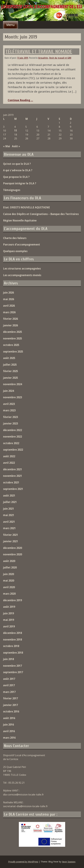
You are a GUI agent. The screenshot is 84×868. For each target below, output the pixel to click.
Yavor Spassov (69, 862)
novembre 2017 (13, 666)
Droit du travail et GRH (60, 58)
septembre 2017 (13, 672)
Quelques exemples (15, 251)
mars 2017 (9, 692)
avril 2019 (9, 627)
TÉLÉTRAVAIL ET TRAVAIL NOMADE (39, 52)
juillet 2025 (10, 365)
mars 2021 (9, 528)
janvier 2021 (10, 541)
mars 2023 (9, 410)
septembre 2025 (13, 352)
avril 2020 (9, 587)
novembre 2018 (13, 640)
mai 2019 (9, 620)
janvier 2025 (10, 378)
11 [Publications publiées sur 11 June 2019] (16, 131)
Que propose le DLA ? (16, 177)
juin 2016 (8, 725)
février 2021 (10, 535)
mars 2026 (9, 312)
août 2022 (9, 456)
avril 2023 (9, 404)
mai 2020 (9, 581)
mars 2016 (9, 738)
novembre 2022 (13, 437)
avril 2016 (9, 731)
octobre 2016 (11, 712)
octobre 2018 (11, 646)
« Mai (7, 146)
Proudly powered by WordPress (23, 862)
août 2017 (9, 679)
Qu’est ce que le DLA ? (17, 164)
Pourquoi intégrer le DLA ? (20, 183)
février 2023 (10, 417)
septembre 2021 (13, 489)
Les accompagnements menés (22, 275)
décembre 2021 (13, 469)
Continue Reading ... (20, 100)
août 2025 (9, 358)
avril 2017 (9, 685)
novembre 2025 (13, 339)
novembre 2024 (13, 384)
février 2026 (10, 319)
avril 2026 (9, 306)
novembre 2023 (13, 397)
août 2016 (9, 718)
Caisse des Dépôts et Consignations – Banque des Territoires (41, 214)
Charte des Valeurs (15, 238)
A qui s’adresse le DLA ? (18, 170)
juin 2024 (8, 391)
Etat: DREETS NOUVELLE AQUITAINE (26, 207)
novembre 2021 (13, 476)
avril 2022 (9, 463)
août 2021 (9, 496)
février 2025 (10, 371)
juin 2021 (8, 509)
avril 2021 (9, 522)
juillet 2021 (10, 502)
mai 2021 (9, 515)
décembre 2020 (13, 548)
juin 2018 (8, 659)
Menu (10, 25)
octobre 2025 (11, 345)
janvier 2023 (10, 424)
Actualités (43, 58)
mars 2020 (9, 594)
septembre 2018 (13, 653)
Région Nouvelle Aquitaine (20, 221)
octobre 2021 (11, 483)
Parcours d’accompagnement (22, 245)
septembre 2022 (13, 450)
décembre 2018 (13, 633)
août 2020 (9, 561)
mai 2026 (9, 299)
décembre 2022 (13, 430)
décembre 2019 (13, 600)
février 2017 (10, 698)
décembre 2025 (13, 332)
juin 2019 (8, 613)
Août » (16, 146)
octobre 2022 (11, 443)
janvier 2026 (10, 325)
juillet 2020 (10, 568)
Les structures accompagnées (22, 269)
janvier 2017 (10, 705)
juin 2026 (8, 293)
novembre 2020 (13, 554)
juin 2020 (8, 574)
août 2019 (9, 607)
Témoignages (12, 190)
